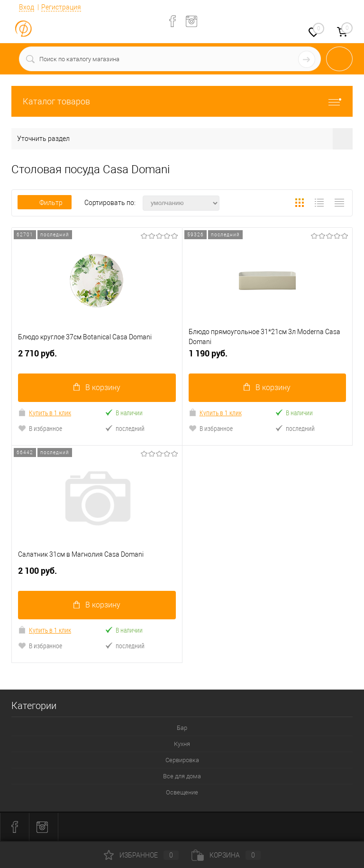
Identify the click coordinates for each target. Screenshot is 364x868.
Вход (27, 7)
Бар (182, 728)
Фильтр (45, 203)
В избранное (40, 428)
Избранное (141, 855)
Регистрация (61, 7)
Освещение (182, 793)
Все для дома (182, 777)
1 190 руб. (268, 357)
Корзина (226, 855)
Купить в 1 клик (45, 413)
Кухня (182, 744)
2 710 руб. (97, 357)
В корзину (97, 387)
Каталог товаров (182, 101)
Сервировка (182, 761)
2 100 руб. (97, 575)
